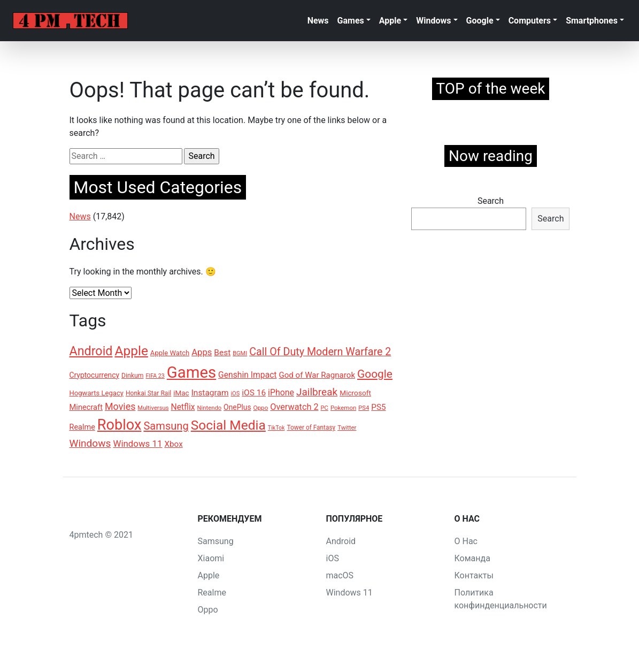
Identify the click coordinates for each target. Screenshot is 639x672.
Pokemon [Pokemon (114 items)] (343, 408)
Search (491, 201)
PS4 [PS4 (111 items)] (364, 408)
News (318, 21)
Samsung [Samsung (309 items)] (166, 426)
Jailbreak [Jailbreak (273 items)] (317, 392)
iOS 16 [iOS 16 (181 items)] (254, 393)
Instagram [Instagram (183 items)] (210, 393)
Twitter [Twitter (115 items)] (347, 427)
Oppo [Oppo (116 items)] (261, 408)
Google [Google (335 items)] (375, 374)
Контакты (474, 575)
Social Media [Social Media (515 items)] (228, 425)
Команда (472, 558)
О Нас (466, 541)
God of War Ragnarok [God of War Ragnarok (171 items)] (317, 375)
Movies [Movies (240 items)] (120, 406)
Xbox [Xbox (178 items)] (173, 444)
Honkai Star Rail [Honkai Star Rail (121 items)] (148, 393)
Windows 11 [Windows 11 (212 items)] (137, 444)
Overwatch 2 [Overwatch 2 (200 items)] (294, 407)
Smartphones (592, 21)
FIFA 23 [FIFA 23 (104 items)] (155, 376)
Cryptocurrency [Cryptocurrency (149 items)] (94, 375)
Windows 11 (349, 593)
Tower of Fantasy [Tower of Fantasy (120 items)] (311, 427)
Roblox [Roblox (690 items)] (120, 425)
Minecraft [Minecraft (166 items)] (86, 407)
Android (341, 541)
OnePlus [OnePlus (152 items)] (237, 407)
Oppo (208, 610)
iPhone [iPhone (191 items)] (281, 392)
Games (351, 21)
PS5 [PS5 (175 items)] (378, 407)
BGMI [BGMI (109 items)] (240, 353)
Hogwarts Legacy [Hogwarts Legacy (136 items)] (97, 393)
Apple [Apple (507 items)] (131, 351)
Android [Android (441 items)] (91, 351)
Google (480, 21)
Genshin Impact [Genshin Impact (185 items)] (247, 375)
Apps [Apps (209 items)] (202, 352)
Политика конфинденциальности (501, 599)
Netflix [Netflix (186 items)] (183, 407)
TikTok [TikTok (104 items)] (276, 428)
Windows (433, 21)
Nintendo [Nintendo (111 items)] (210, 408)
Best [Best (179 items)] (222, 353)
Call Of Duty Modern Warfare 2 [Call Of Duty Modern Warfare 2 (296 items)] (320, 352)
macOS (340, 575)
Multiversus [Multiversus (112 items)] (153, 408)
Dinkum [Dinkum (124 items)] (133, 376)
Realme (212, 593)
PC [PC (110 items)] (325, 408)
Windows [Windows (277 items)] (90, 443)
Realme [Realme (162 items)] (82, 427)
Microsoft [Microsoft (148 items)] (355, 393)
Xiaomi (211, 558)
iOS (333, 558)
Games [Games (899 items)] (191, 372)
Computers (530, 21)
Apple (390, 21)
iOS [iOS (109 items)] (235, 394)
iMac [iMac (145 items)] (181, 393)
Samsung (216, 541)
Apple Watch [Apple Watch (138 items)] (170, 353)
